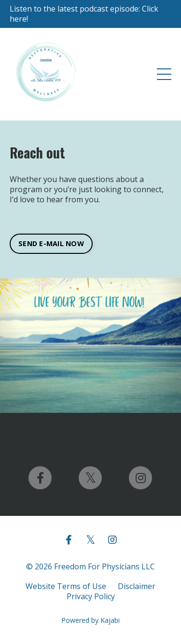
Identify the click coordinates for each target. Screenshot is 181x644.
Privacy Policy (91, 596)
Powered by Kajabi (90, 620)
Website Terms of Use (66, 586)
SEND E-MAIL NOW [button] (51, 243)
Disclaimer (137, 586)
